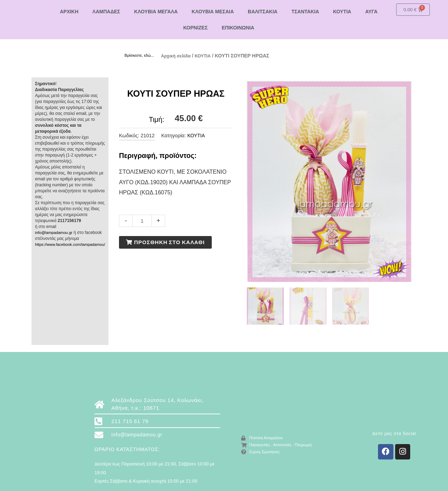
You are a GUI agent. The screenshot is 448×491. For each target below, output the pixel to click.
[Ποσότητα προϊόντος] (142, 220)
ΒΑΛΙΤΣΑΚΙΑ (263, 12)
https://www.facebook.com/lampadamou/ (73, 244)
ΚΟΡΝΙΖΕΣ (195, 28)
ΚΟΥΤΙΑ (342, 12)
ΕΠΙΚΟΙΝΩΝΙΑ (238, 28)
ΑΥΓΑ (371, 12)
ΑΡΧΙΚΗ (69, 12)
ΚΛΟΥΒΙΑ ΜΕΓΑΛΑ (156, 12)
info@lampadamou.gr (55, 232)
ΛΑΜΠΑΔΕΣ (106, 12)
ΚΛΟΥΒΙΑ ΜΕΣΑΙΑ (213, 12)
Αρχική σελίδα (178, 56)
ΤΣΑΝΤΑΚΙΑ (305, 12)
